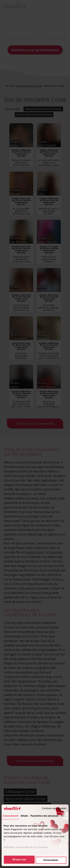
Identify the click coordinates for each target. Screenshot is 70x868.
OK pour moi (19, 860)
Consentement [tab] (11, 816)
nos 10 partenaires (24, 852)
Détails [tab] (24, 816)
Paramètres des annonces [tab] (45, 816)
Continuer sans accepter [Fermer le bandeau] (54, 808)
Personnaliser (51, 860)
